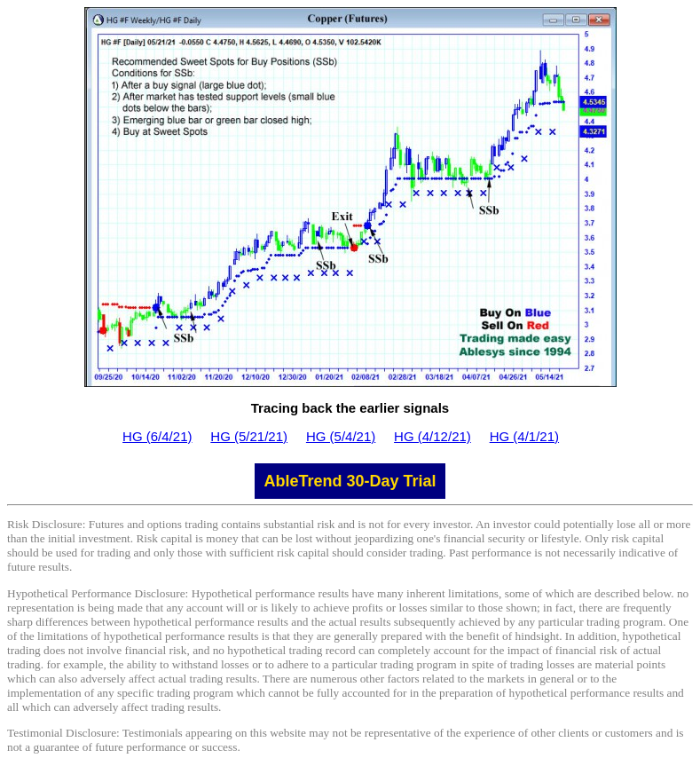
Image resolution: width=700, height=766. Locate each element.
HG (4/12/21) (433, 436)
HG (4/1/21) (524, 436)
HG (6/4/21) (157, 436)
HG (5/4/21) (341, 436)
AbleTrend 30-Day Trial (350, 481)
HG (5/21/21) (249, 436)
